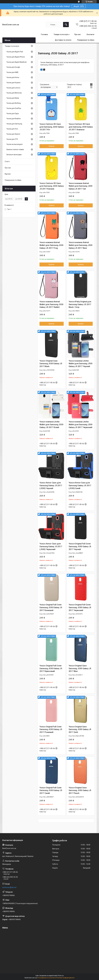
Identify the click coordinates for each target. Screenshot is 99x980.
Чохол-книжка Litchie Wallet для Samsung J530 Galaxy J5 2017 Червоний (81, 424)
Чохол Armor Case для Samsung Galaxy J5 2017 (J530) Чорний (51, 485)
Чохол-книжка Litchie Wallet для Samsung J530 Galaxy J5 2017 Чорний (81, 364)
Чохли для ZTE (12, 139)
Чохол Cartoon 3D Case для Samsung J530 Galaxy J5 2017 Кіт (52, 127)
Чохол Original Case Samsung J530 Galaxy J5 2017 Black (51, 364)
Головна (44, 34)
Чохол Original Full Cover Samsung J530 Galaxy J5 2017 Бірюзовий (51, 668)
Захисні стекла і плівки (15, 149)
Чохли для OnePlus (14, 108)
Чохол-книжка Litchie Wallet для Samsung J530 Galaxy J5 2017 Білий (51, 424)
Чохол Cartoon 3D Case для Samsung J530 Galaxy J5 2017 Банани (52, 186)
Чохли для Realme (14, 119)
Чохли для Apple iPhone (16, 57)
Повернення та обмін (86, 40)
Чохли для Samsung (14, 124)
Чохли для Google (13, 67)
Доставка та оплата (63, 40)
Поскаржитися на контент (47, 978)
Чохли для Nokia (13, 98)
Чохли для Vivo (12, 129)
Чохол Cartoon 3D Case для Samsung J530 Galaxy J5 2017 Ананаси (81, 127)
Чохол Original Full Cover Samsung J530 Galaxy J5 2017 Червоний (80, 607)
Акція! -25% (79, 6)
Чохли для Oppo (13, 113)
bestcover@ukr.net (9, 887)
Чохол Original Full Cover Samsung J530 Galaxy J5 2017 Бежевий (51, 607)
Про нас (78, 34)
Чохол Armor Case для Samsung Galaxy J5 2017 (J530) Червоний (51, 546)
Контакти (90, 34)
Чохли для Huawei (13, 83)
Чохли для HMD (12, 72)
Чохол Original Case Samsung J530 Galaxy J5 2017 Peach (80, 790)
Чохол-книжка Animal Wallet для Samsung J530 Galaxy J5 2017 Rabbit (51, 304)
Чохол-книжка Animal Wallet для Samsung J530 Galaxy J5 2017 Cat (81, 186)
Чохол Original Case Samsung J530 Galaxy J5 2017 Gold (80, 729)
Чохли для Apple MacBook (16, 62)
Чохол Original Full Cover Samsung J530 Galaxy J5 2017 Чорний (80, 546)
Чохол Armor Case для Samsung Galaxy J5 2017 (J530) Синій (80, 485)
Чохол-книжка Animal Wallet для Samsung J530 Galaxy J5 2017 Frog (51, 245)
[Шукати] (66, 25)
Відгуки (8, 174)
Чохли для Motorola (14, 93)
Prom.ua (61, 976)
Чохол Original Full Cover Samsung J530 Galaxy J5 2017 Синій (51, 790)
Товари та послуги (61, 34)
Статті (7, 162)
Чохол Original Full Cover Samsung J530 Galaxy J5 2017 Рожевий (51, 729)
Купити (52, 146)
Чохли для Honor (13, 77)
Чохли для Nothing (14, 103)
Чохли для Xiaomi (13, 134)
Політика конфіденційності (65, 978)
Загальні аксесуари (14, 155)
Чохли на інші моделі (14, 144)
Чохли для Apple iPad (15, 52)
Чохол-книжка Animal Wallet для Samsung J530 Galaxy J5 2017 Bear (81, 245)
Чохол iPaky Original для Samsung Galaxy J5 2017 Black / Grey (80, 304)
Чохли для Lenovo (13, 88)
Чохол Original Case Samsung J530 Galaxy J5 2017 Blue (80, 668)
